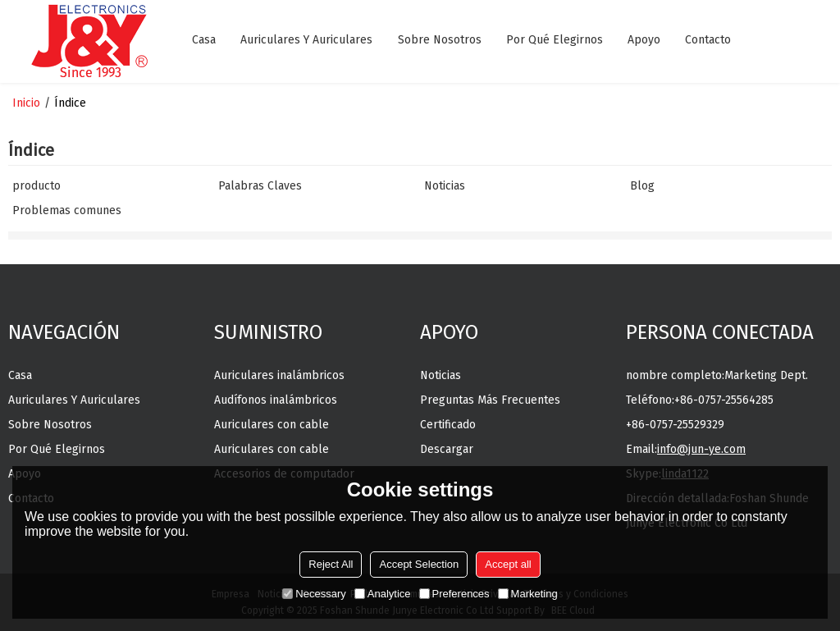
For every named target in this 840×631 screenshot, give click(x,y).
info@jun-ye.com (701, 449)
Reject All (331, 564)
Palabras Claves (260, 186)
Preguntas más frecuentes (490, 400)
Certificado (448, 425)
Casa (204, 40)
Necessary (314, 594)
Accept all (508, 564)
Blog (642, 186)
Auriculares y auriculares (306, 40)
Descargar (447, 449)
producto (37, 186)
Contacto (708, 40)
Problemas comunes (67, 210)
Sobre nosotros (440, 40)
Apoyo (644, 40)
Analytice (383, 594)
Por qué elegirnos (555, 40)
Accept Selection (419, 564)
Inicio (26, 103)
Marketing (528, 594)
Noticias (445, 186)
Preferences (454, 594)
